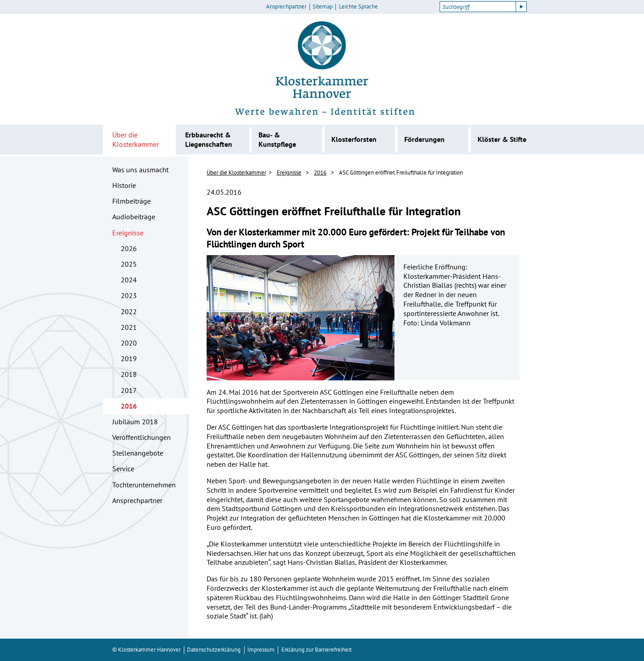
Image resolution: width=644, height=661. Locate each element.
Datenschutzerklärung (214, 650)
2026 (129, 248)
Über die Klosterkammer (136, 139)
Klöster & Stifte (502, 139)
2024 (129, 280)
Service (123, 469)
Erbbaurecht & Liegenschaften (209, 139)
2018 (129, 374)
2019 (129, 358)
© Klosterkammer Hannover (146, 650)
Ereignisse (128, 233)
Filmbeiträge (131, 201)
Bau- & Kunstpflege (277, 139)
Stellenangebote (138, 453)
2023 (129, 295)
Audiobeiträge (134, 217)
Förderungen (424, 139)
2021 (129, 327)
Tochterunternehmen (144, 485)
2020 (129, 343)
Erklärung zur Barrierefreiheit (316, 650)
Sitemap (323, 7)
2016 (129, 406)
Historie (124, 185)
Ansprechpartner (286, 7)
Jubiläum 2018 (135, 422)
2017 (129, 390)
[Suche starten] (521, 7)
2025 (129, 264)
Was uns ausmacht (140, 170)
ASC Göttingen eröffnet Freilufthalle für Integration (401, 173)
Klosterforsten (354, 139)
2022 (129, 311)
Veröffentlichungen (142, 437)
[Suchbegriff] (478, 7)
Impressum (261, 650)
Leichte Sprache (358, 7)
